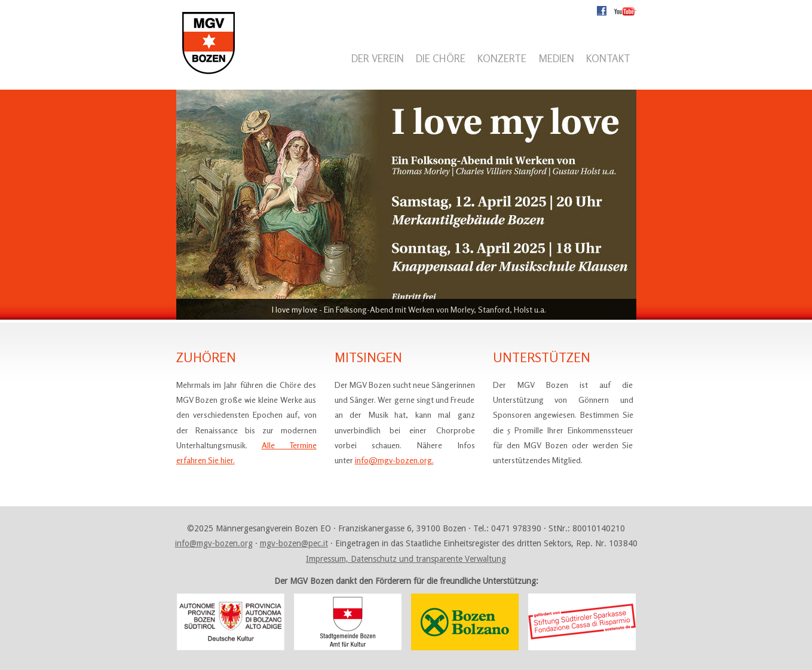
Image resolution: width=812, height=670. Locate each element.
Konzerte (502, 58)
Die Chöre (441, 58)
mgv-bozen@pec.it (294, 543)
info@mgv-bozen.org (214, 543)
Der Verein (378, 58)
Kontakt (608, 58)
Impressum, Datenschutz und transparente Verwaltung (406, 559)
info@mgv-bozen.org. (394, 460)
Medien (556, 58)
